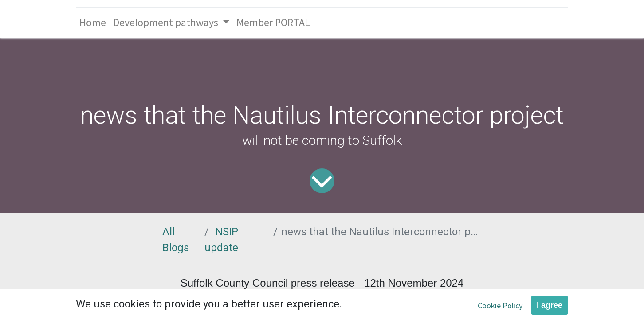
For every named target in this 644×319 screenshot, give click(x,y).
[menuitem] (93, 23)
